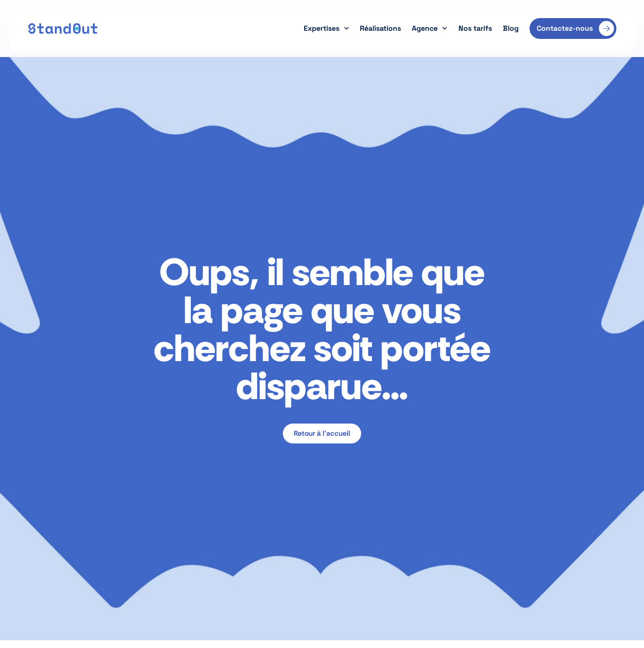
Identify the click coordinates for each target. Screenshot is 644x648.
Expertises (326, 28)
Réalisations (380, 28)
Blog (511, 28)
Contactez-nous (565, 28)
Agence (429, 28)
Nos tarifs (475, 28)
